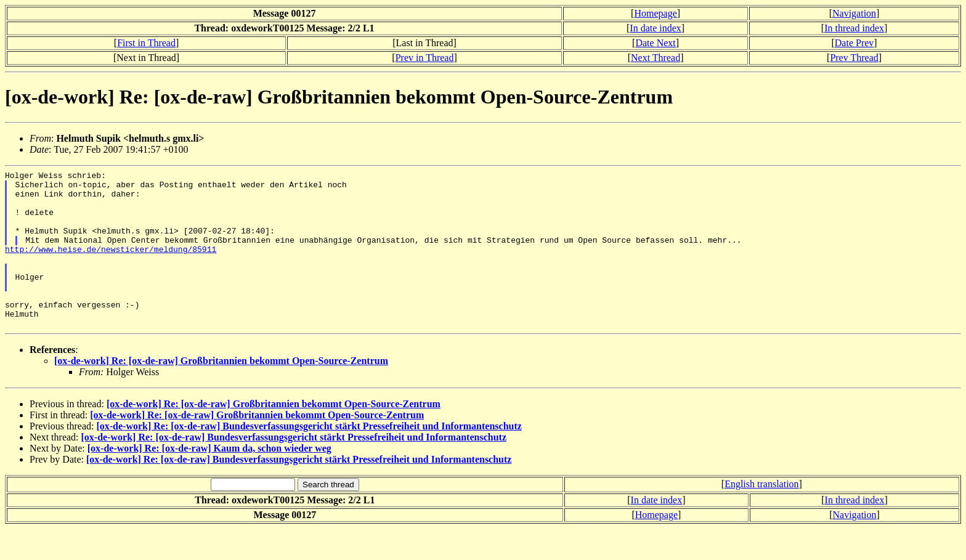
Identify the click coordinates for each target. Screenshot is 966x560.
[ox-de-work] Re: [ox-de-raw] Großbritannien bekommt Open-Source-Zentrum (221, 392)
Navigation (854, 13)
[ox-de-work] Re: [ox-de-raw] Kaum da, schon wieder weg (209, 480)
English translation (761, 515)
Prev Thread (854, 58)
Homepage (655, 13)
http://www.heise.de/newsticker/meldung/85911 (111, 266)
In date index (655, 28)
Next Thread (655, 58)
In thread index (854, 28)
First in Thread (146, 43)
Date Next (655, 43)
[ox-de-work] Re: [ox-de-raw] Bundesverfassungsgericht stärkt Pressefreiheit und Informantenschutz (309, 457)
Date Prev (854, 43)
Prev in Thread (425, 58)
